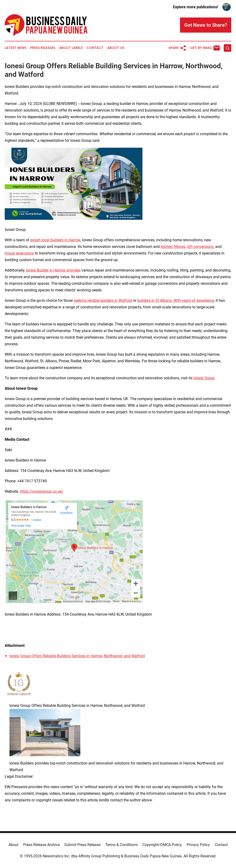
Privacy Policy (198, 845)
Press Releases (43, 48)
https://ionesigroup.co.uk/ (42, 491)
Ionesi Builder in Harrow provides (53, 270)
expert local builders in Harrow (55, 240)
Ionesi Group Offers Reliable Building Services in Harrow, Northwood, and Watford (77, 656)
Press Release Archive (41, 845)
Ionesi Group (204, 378)
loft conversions (200, 247)
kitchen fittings (173, 247)
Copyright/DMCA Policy (162, 845)
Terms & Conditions (121, 845)
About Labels (71, 48)
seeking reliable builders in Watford (103, 300)
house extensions (19, 253)
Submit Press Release (82, 845)
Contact (95, 48)
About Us (116, 48)
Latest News (16, 48)
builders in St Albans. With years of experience (176, 300)
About (13, 845)
